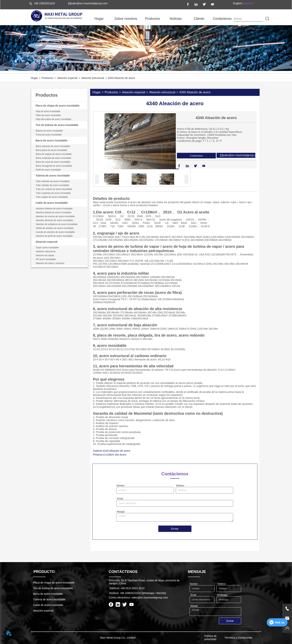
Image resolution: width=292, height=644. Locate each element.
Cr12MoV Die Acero (115, 455)
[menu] (161, 19)
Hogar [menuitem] (99, 19)
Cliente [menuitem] (199, 19)
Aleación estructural (93, 78)
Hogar (34, 78)
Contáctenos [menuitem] (222, 19)
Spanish (249, 3)
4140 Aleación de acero (117, 451)
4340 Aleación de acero (121, 78)
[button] (126, 19)
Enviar (175, 529)
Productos (47, 78)
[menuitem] (126, 19)
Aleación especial (67, 78)
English (237, 3)
